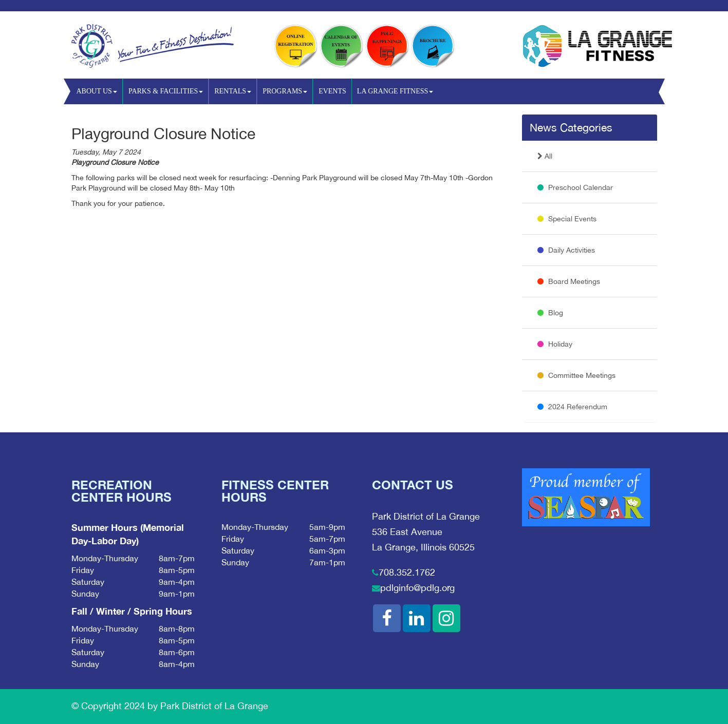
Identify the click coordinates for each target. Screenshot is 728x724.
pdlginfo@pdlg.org (417, 588)
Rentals (233, 91)
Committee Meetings (576, 375)
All (545, 156)
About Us (97, 91)
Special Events (567, 219)
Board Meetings (569, 281)
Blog (550, 313)
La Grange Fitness (395, 91)
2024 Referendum (572, 407)
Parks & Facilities (166, 91)
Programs (285, 91)
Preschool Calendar (575, 187)
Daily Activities (566, 250)
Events (332, 91)
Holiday (555, 344)
